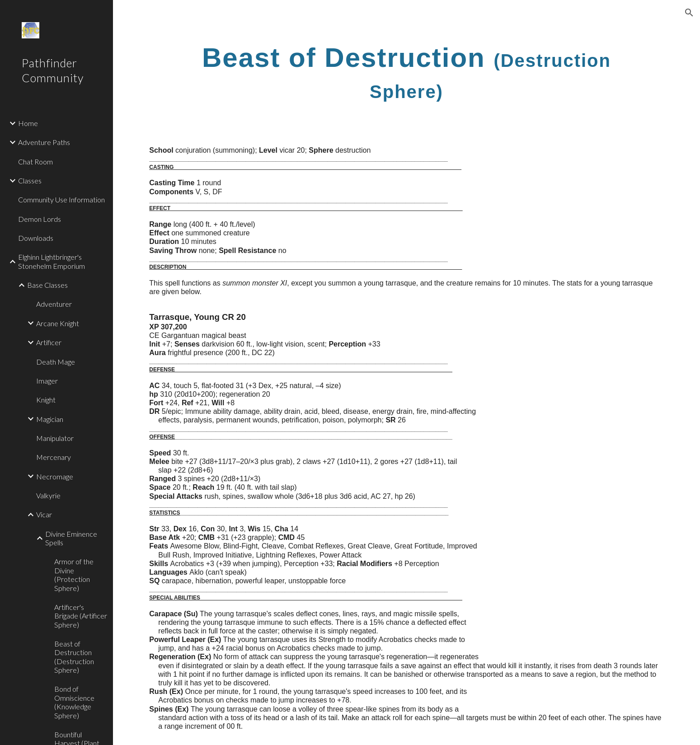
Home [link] (28, 123)
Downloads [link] (36, 238)
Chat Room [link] (35, 162)
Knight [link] (46, 400)
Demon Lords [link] (40, 219)
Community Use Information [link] (61, 199)
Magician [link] (50, 419)
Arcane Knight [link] (58, 323)
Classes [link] (30, 180)
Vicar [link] (44, 514)
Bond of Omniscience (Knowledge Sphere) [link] (74, 702)
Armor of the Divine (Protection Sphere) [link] (74, 574)
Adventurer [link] (54, 304)
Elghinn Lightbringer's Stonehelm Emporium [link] (52, 261)
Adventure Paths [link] (44, 142)
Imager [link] (47, 381)
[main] (406, 72)
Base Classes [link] (47, 285)
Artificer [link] (49, 342)
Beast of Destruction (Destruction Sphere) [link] (74, 657)
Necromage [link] (55, 476)
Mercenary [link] (54, 457)
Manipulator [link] (55, 438)
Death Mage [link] (56, 362)
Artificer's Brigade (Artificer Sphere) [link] (81, 616)
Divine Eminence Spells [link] (71, 538)
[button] (689, 13)
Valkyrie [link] (48, 495)
